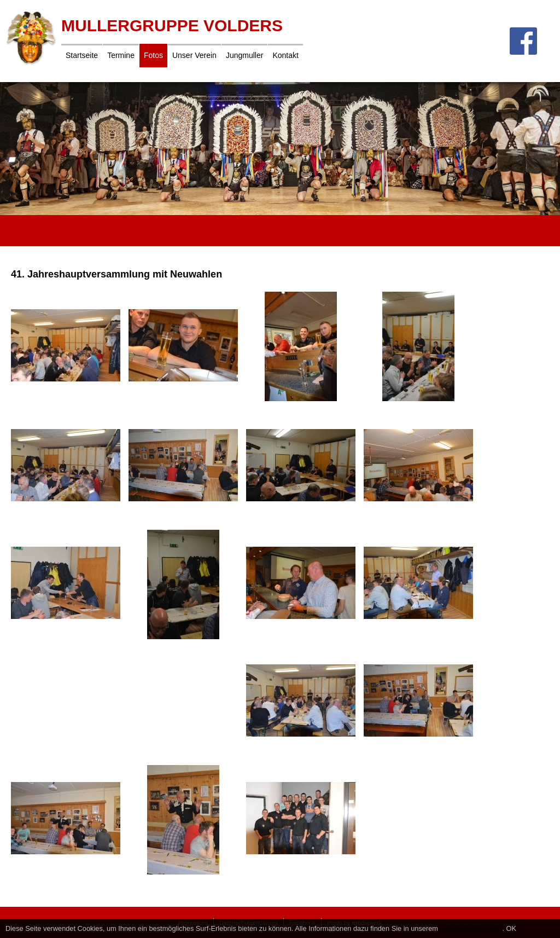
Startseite (82, 55)
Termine (121, 55)
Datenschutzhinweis (471, 928)
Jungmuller (244, 55)
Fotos (153, 55)
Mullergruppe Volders (172, 25)
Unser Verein (194, 55)
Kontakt (285, 55)
